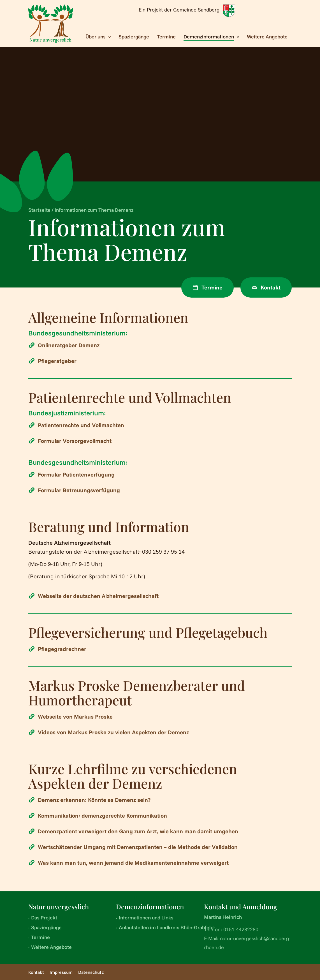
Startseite (39, 210)
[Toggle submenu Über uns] (98, 37)
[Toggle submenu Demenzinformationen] (211, 37)
